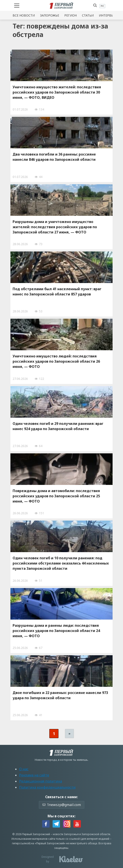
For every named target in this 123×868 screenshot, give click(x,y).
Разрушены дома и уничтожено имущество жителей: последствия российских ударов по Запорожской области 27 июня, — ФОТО (55, 227)
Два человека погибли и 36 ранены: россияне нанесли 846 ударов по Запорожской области (54, 157)
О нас (24, 769)
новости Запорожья (66, 834)
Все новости (24, 15)
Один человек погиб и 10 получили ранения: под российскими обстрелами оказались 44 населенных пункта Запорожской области (61, 563)
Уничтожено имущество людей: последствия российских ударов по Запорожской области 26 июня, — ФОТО (56, 361)
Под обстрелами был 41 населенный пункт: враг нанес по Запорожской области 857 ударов (57, 292)
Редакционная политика (41, 781)
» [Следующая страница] (69, 733)
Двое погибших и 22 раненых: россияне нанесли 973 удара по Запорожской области (60, 695)
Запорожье (50, 15)
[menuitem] (102, 6)
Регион (71, 15)
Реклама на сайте (34, 775)
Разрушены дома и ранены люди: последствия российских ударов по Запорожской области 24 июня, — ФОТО (56, 631)
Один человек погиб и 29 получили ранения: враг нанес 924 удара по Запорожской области (58, 426)
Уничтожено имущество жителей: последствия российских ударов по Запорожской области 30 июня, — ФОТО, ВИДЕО (57, 92)
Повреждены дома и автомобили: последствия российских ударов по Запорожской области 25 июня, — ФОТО (56, 496)
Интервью (108, 15)
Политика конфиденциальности (47, 787)
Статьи (88, 15)
